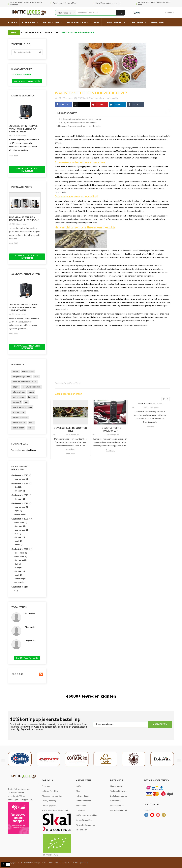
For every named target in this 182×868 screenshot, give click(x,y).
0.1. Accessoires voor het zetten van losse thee (80, 119)
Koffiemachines (82, 796)
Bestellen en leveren (118, 796)
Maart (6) (19, 545)
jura (26, 402)
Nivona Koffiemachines (85, 825)
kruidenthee (139, 188)
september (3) (21, 479)
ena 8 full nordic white (31, 387)
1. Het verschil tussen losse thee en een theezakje (79, 126)
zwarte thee (130, 201)
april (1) (18, 511)
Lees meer (14, 156)
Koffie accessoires (83, 801)
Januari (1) (20, 582)
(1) (16, 590)
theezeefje (75, 167)
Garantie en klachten (119, 810)
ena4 (36, 377)
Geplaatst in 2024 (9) (21, 483)
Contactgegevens (49, 806)
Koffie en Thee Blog (50, 791)
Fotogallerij (20, 444)
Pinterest (97, 104)
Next (168, 399)
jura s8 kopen (18, 428)
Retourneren (115, 801)
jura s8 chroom (19, 423)
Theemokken (82, 830)
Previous (163, 399)
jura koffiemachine (20, 417)
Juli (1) (18, 534)
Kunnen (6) (20, 571)
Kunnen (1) (20, 499)
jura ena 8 (17, 402)
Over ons (46, 786)
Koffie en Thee (73, 383)
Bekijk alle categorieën (27, 81)
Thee (78, 791)
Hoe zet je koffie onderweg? (110, 429)
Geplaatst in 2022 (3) (21, 503)
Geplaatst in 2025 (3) (21, 475)
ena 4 (31, 423)
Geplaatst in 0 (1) (20, 587)
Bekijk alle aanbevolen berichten (27, 347)
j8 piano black (19, 412)
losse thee (142, 325)
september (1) (21, 507)
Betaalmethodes (117, 806)
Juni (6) (18, 568)
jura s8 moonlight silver (22, 407)
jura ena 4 (32, 397)
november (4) (21, 556)
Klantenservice (116, 786)
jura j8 (31, 392)
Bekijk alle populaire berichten (27, 257)
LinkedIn (115, 104)
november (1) (21, 522)
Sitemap (84, 863)
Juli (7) (18, 564)
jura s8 (16, 371)
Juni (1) (18, 487)
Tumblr (133, 104)
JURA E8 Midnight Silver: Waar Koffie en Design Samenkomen (24, 129)
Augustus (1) (21, 560)
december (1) (21, 553)
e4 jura (16, 387)
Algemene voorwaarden (52, 796)
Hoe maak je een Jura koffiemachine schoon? (24, 219)
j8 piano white (28, 371)
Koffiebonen (81, 806)
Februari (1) (20, 514)
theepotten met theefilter (113, 170)
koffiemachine (19, 397)
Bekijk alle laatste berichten (27, 170)
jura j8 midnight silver (22, 377)
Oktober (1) (20, 526)
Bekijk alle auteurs (27, 658)
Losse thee (80, 810)
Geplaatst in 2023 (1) (21, 495)
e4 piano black (19, 392)
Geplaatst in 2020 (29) (22, 549)
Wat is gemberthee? (150, 403)
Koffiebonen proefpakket (87, 815)
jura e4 (31, 428)
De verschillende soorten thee (70, 429)
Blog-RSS (27, 674)
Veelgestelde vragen (119, 791)
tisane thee (126, 188)
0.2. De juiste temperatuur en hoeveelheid (78, 123)
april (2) (18, 541)
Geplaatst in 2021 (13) (22, 519)
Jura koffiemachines (84, 820)
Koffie (78, 786)
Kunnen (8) (20, 491)
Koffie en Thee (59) (22, 74)
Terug (14, 32)
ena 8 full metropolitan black (25, 382)
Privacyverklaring (49, 801)
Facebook (61, 104)
